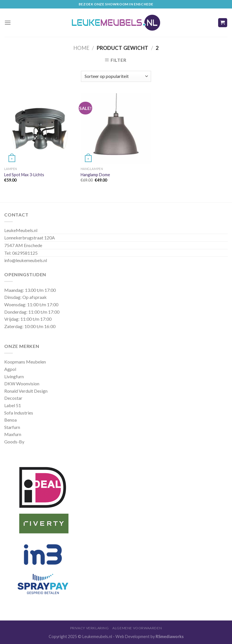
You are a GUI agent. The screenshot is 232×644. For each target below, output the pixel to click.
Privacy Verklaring (90, 628)
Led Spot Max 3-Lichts (24, 175)
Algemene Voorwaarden (137, 628)
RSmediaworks (170, 636)
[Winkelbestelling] (116, 76)
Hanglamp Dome (95, 175)
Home (81, 48)
